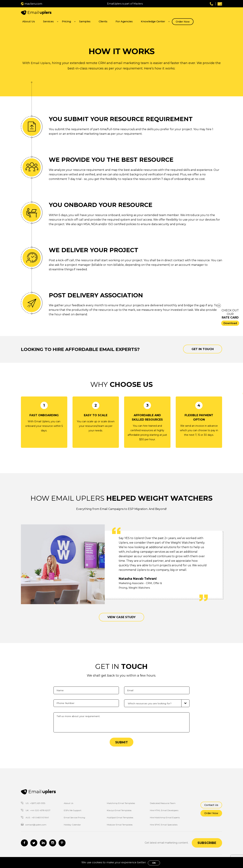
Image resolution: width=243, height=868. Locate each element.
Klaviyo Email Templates (119, 807)
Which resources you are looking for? (151, 699)
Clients (143, 14)
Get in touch (200, 343)
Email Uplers (41, 57)
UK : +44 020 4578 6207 (36, 807)
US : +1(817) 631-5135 (33, 800)
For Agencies (160, 14)
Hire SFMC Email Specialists (164, 821)
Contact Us (211, 802)
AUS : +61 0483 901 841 (35, 814)
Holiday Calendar (72, 821)
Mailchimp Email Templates (121, 800)
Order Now (211, 14)
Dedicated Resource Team (163, 800)
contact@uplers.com (34, 821)
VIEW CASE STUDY (121, 612)
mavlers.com (32, 4)
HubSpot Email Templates (120, 814)
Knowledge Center (184, 14)
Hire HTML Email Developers (164, 807)
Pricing (115, 14)
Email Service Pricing (74, 814)
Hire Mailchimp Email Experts (165, 814)
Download (230, 323)
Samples (129, 14)
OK (154, 863)
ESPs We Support (73, 807)
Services (101, 14)
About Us (86, 14)
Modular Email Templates (120, 821)
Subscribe (207, 840)
